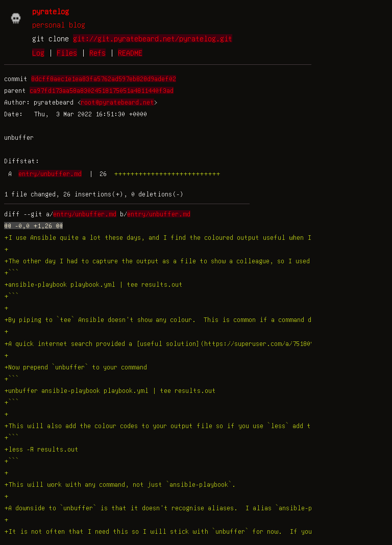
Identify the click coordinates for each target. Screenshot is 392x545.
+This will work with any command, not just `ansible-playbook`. (120, 484)
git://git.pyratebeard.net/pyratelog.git (153, 38)
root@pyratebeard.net (117, 102)
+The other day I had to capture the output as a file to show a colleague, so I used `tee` (168, 261)
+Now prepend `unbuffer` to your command (76, 367)
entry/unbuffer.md (50, 174)
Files (67, 53)
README (130, 53)
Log (38, 53)
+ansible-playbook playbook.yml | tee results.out (93, 284)
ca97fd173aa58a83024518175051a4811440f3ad (102, 90)
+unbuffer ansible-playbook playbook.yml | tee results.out (110, 390)
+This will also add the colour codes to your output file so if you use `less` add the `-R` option (183, 426)
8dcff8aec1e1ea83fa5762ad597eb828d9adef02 (104, 79)
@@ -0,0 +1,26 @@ (33, 226)
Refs (97, 53)
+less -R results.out (41, 449)
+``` (11, 272)
